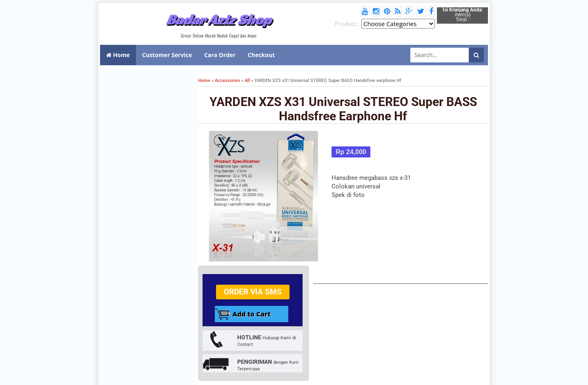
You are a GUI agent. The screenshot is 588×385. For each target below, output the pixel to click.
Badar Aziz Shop (219, 20)
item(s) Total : (463, 15)
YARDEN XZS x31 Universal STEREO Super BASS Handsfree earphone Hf (343, 109)
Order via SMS (253, 292)
